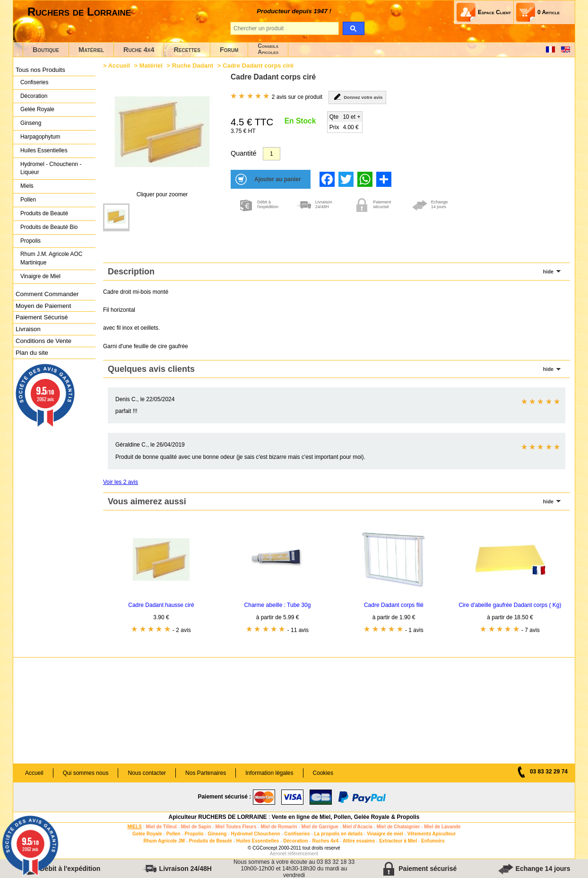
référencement (303, 854)
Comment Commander (47, 294)
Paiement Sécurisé (42, 317)
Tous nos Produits (40, 70)
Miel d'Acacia (358, 827)
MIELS (134, 827)
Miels (27, 186)
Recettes (187, 50)
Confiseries (34, 82)
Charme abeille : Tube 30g (278, 605)
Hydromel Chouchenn (255, 834)
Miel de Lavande (442, 827)
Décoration (34, 96)
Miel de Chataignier (398, 827)
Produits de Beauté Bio (49, 227)
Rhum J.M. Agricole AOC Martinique (51, 258)
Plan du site (32, 353)
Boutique (46, 50)
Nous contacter (147, 773)
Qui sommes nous (86, 773)
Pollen (28, 200)
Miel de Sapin (196, 827)
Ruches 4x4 (325, 841)
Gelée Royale (37, 109)
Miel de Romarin (279, 827)
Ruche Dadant (193, 66)
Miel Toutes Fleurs (236, 827)
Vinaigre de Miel (40, 276)
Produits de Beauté (44, 213)
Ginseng (31, 123)
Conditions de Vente (43, 341)
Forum (229, 50)
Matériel (91, 50)
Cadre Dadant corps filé (394, 605)
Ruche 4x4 (139, 50)
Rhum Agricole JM (164, 841)
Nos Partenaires (206, 773)
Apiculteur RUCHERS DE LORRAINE (218, 817)
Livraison (28, 329)
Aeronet (278, 854)
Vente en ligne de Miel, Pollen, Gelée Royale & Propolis (346, 817)
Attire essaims (359, 841)
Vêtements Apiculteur (432, 834)
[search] (353, 28)
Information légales (269, 773)
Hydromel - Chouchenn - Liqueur (51, 168)
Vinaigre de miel (385, 834)
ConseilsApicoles (268, 49)
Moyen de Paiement (43, 306)
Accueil (119, 66)
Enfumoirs (433, 841)
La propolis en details (339, 834)
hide (548, 272)
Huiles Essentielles (44, 150)
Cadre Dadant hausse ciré (161, 605)
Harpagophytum (40, 137)
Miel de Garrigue (320, 827)
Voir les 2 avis (121, 482)
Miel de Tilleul (161, 827)
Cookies (323, 773)
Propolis (30, 241)
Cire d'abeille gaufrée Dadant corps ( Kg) (510, 605)
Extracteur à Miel (398, 841)
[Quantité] (272, 154)
